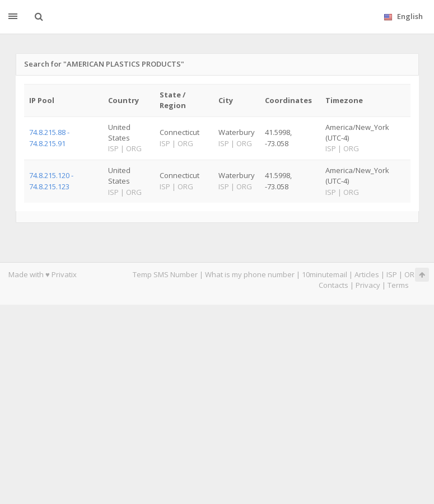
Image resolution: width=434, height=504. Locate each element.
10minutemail (325, 274)
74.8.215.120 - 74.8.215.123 (51, 181)
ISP (392, 274)
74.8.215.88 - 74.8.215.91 (49, 137)
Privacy (368, 285)
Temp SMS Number (165, 274)
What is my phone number (250, 274)
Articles (367, 274)
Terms (398, 285)
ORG (412, 274)
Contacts (333, 285)
